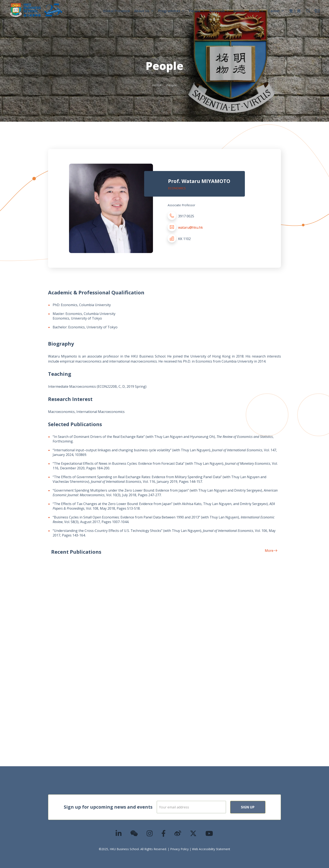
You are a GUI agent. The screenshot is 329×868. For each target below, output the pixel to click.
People (197, 11)
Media (256, 11)
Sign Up (248, 807)
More (271, 551)
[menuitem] (291, 12)
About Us (144, 11)
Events (239, 11)
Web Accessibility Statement (211, 849)
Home (157, 85)
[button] (308, 11)
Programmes (172, 11)
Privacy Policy (179, 849)
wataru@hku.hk (191, 227)
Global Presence (116, 11)
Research (219, 11)
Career (276, 11)
